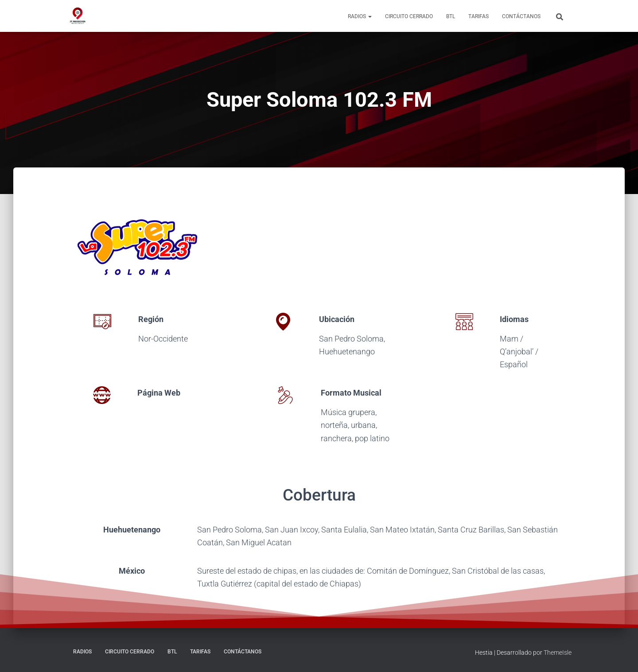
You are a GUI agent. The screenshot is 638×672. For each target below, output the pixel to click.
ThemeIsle (558, 653)
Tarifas (478, 16)
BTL (451, 16)
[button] (370, 16)
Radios (360, 16)
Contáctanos (521, 16)
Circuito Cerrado (409, 16)
